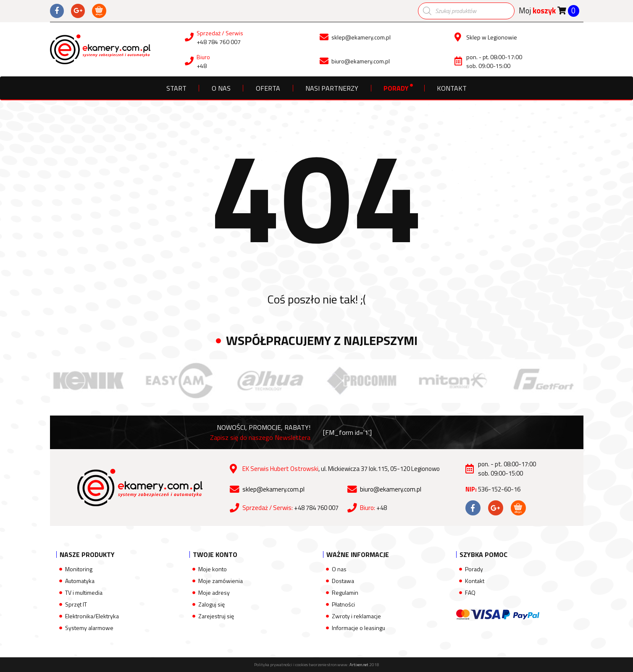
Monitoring (79, 569)
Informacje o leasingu (359, 628)
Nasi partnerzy (332, 88)
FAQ (470, 592)
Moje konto (213, 569)
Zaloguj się (211, 604)
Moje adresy (214, 592)
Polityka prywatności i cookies (281, 665)
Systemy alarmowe (89, 628)
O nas (221, 88)
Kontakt (452, 88)
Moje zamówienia (221, 581)
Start (176, 88)
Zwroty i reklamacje (356, 616)
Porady (396, 88)
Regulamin (345, 592)
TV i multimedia (84, 592)
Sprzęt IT (76, 604)
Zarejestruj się (216, 616)
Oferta (268, 88)
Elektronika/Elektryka (92, 616)
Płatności (343, 604)
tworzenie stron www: (339, 665)
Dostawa (343, 581)
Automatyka (80, 581)
